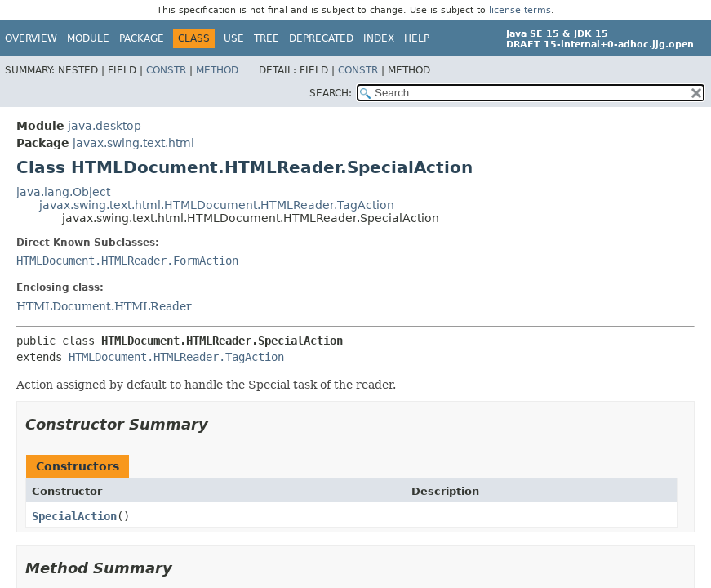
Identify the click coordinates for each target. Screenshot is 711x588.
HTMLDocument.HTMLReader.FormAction (127, 261)
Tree (267, 38)
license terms (520, 10)
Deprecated (321, 38)
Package (142, 38)
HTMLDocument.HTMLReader (104, 306)
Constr (166, 70)
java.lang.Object (63, 192)
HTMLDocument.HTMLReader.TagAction (176, 357)
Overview (31, 38)
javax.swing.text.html (133, 143)
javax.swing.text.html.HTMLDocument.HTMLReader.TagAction (217, 205)
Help (417, 38)
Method (217, 70)
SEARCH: (331, 93)
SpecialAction (74, 516)
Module (88, 38)
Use (234, 38)
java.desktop (104, 126)
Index (379, 38)
